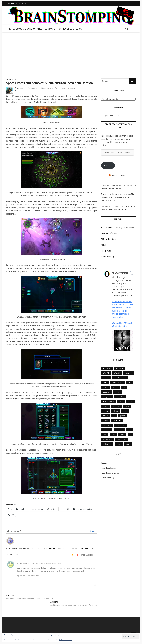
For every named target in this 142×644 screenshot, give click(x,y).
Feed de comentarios (110, 473)
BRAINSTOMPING (120, 175)
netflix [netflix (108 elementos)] (105, 416)
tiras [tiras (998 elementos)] (105, 434)
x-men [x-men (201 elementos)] (119, 444)
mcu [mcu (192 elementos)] (125, 411)
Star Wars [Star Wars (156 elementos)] (107, 425)
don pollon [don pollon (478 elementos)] (120, 397)
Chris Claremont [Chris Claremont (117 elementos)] (120, 378)
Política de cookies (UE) (70, 29)
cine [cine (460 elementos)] (130, 382)
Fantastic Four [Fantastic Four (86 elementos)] (108, 401)
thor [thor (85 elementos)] (130, 430)
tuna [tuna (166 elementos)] (113, 434)
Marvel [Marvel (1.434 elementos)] (116, 411)
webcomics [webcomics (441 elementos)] (107, 444)
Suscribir (108, 165)
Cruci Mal (22, 564)
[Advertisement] (71, 53)
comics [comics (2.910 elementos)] (106, 387)
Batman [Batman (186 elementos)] (106, 378)
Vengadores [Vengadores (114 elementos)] (107, 439)
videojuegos (65, 88)
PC (59, 88)
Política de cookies (65, 640)
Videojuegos (12, 80)
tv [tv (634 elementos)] (130, 434)
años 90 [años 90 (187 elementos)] (129, 373)
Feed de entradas (109, 468)
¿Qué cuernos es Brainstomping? (25, 29)
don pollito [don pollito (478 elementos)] (107, 397)
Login (93, 531)
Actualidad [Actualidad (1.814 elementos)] (107, 368)
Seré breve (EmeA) (109, 233)
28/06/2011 (33, 88)
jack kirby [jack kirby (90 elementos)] (116, 406)
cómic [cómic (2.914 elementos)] (115, 387)
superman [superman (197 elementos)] (107, 430)
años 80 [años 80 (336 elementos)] (117, 373)
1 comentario (47, 88)
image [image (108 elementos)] (105, 406)
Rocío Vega (106, 251)
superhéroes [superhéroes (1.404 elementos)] (121, 425)
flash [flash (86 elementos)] (121, 401)
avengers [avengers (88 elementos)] (119, 368)
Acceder (105, 463)
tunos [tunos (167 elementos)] (122, 434)
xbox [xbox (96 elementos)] (128, 444)
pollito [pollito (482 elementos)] (123, 416)
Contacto (50, 29)
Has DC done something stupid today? (118, 227)
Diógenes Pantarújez (19, 89)
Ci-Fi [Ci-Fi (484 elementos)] (105, 382)
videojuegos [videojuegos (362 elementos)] (122, 439)
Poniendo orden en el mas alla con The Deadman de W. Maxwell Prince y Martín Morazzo (118, 197)
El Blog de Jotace (109, 239)
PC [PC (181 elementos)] (114, 416)
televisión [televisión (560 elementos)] (119, 430)
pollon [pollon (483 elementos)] (105, 420)
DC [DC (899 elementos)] (124, 387)
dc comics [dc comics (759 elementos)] (107, 392)
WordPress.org (108, 257)
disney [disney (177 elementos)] (118, 392)
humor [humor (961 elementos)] (130, 401)
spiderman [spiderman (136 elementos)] (117, 420)
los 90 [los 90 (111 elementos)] (127, 406)
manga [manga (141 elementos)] (105, 411)
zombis (73, 88)
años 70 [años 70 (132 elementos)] (106, 373)
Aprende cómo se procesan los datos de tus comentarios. (70, 548)
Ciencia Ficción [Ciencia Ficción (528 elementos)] (117, 382)
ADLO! (104, 245)
